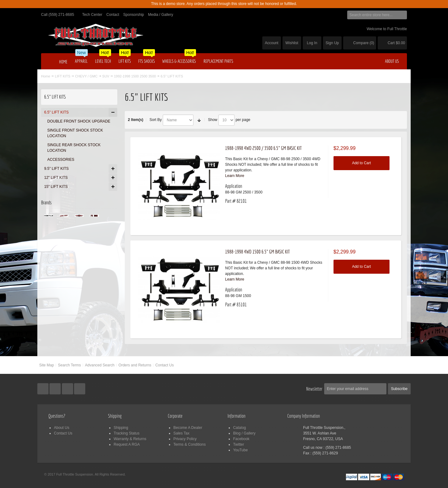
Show (212, 120)
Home (46, 76)
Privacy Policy (185, 439)
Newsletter (314, 389)
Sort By (155, 120)
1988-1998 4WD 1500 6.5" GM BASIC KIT (258, 252)
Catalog (239, 428)
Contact (113, 15)
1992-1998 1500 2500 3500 (135, 76)
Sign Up (332, 43)
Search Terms (69, 365)
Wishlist (292, 43)
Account (271, 43)
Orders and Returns (135, 365)
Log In (312, 43)
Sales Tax (181, 433)
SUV (106, 76)
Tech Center (92, 15)
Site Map (47, 365)
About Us (61, 428)
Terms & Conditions (189, 444)
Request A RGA (127, 444)
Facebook (241, 439)
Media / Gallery (161, 15)
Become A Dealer (188, 428)
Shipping (121, 428)
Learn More (235, 176)
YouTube (240, 450)
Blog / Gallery (244, 433)
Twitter (238, 444)
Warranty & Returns (130, 439)
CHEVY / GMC (86, 76)
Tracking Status (126, 433)
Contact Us (164, 365)
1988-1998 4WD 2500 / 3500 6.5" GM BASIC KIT (264, 148)
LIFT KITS (63, 76)
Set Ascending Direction (199, 120)
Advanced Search (100, 365)
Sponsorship (134, 15)
